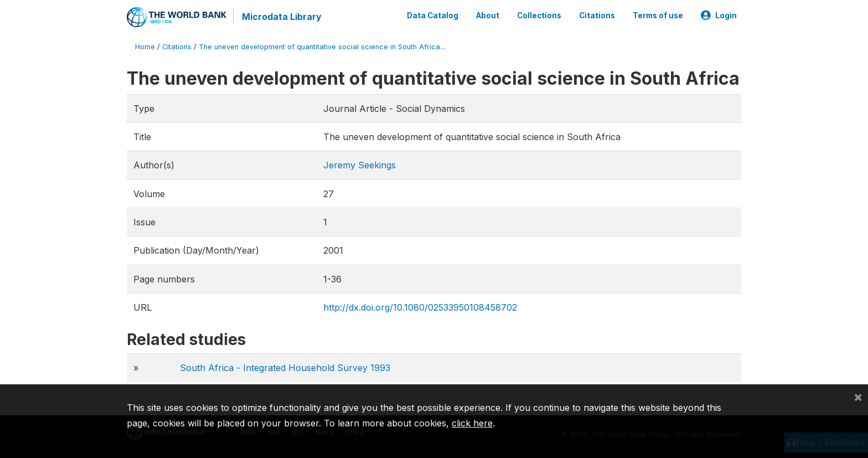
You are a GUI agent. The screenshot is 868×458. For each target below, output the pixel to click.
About (488, 16)
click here (472, 423)
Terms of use (658, 16)
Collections (539, 16)
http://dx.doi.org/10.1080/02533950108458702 (420, 307)
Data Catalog (433, 16)
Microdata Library (282, 17)
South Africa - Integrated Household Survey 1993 (285, 368)
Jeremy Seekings (360, 165)
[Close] (858, 397)
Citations (597, 16)
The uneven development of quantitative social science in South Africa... (322, 47)
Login (719, 16)
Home (145, 47)
